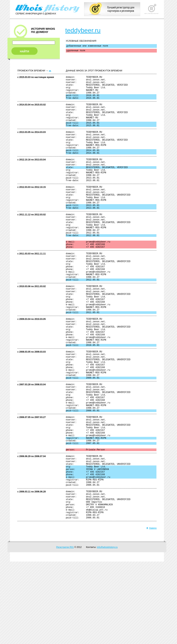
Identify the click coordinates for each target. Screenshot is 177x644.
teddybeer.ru (83, 30)
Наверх (151, 611)
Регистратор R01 (65, 630)
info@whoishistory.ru (107, 630)
